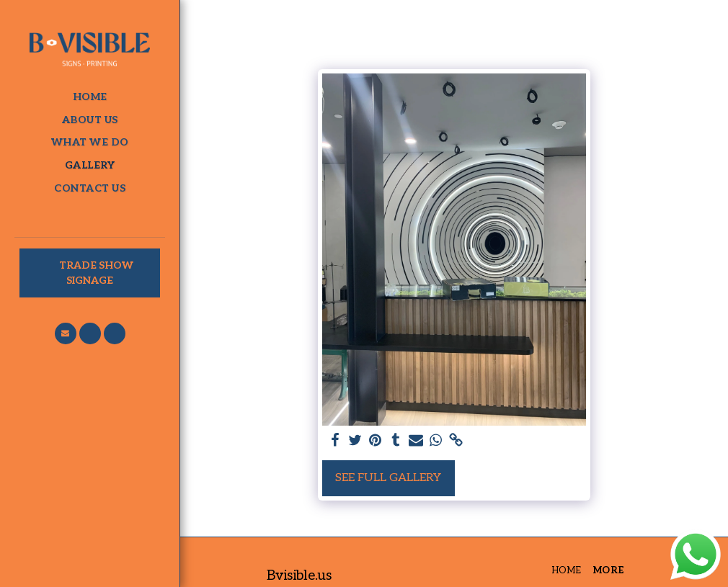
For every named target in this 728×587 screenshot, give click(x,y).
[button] (66, 333)
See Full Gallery (388, 478)
